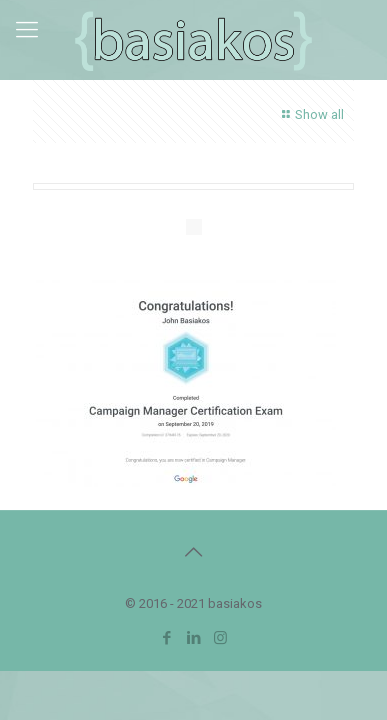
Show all (310, 114)
